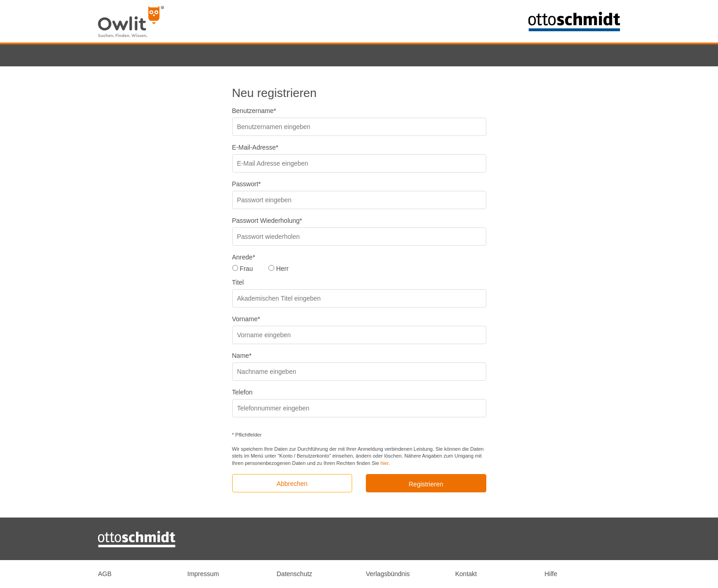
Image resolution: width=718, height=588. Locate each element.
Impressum (203, 574)
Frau (246, 269)
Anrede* (244, 257)
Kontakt (466, 574)
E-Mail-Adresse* (255, 147)
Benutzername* (254, 111)
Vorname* (246, 319)
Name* (242, 356)
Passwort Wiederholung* (267, 221)
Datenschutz (294, 574)
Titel (238, 282)
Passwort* (247, 184)
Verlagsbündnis (388, 574)
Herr (282, 269)
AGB (105, 574)
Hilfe (551, 574)
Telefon (242, 392)
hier (385, 463)
